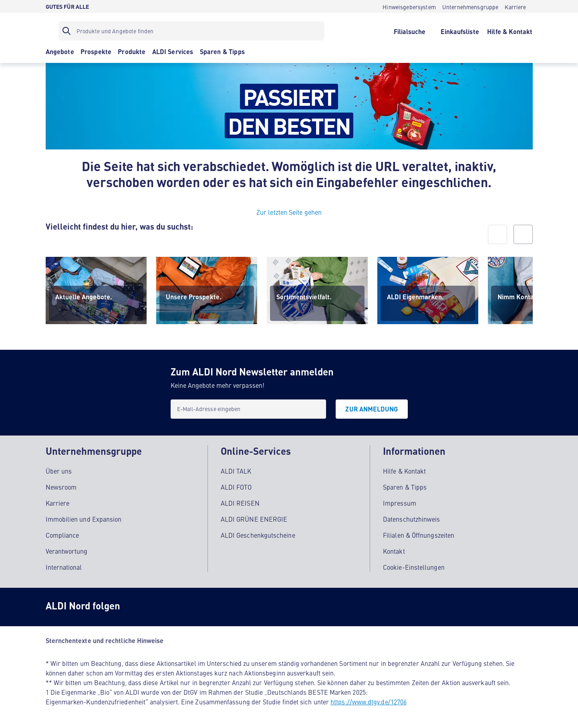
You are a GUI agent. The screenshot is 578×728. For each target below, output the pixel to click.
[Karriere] (515, 6)
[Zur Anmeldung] (372, 409)
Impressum (400, 502)
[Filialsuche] (410, 31)
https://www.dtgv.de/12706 (369, 701)
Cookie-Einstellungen (414, 566)
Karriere (58, 502)
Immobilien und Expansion (84, 518)
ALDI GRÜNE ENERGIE (254, 518)
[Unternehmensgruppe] (470, 6)
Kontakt (394, 550)
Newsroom (61, 486)
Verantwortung (67, 550)
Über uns (59, 470)
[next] (523, 234)
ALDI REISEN (240, 502)
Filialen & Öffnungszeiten (419, 534)
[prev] (497, 234)
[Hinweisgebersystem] (409, 6)
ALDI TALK (236, 470)
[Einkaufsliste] (460, 31)
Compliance (62, 534)
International (64, 566)
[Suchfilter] (191, 31)
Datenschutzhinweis (411, 518)
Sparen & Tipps (405, 486)
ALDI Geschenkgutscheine (258, 534)
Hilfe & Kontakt (404, 470)
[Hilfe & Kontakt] (510, 31)
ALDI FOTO (236, 486)
